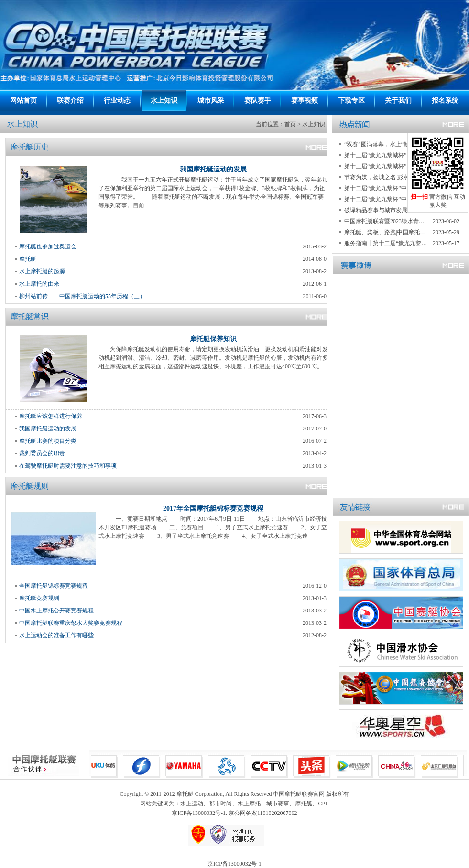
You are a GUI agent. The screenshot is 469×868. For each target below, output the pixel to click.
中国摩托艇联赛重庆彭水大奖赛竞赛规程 (71, 623)
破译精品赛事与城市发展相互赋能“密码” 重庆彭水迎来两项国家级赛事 (386, 210)
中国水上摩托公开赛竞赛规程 (56, 611)
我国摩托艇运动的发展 (213, 169)
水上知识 (164, 101)
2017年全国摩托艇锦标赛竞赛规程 (213, 509)
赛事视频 (305, 101)
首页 (290, 124)
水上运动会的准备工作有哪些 (56, 635)
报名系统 (445, 101)
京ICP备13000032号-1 (234, 864)
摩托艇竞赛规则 (39, 598)
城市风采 (211, 101)
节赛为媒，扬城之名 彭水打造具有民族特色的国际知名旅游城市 (386, 177)
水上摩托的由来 (39, 284)
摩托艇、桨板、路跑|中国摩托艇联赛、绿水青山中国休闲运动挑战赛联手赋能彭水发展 (386, 232)
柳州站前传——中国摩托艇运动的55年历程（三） (82, 296)
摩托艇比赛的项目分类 (48, 441)
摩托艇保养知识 (213, 339)
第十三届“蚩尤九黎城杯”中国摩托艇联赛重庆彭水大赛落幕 (386, 155)
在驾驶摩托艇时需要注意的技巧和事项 (68, 466)
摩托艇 (28, 259)
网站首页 (23, 101)
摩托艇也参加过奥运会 (48, 246)
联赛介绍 (70, 101)
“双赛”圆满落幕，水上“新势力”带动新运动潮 (386, 144)
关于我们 (398, 101)
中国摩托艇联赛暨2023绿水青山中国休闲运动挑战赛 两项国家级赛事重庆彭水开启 (386, 221)
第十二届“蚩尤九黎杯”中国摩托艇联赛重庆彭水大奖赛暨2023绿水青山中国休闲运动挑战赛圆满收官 (386, 188)
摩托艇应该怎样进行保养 (51, 416)
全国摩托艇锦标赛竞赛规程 (54, 586)
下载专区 (351, 101)
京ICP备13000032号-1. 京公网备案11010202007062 (234, 813)
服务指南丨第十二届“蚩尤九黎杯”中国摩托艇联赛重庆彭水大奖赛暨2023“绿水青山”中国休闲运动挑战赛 (386, 243)
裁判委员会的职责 (42, 453)
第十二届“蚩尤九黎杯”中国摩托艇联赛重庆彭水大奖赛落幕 (386, 199)
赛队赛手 (258, 101)
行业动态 (117, 101)
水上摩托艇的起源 (42, 271)
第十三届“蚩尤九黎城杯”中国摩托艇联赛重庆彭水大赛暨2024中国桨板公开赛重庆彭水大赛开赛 (386, 166)
